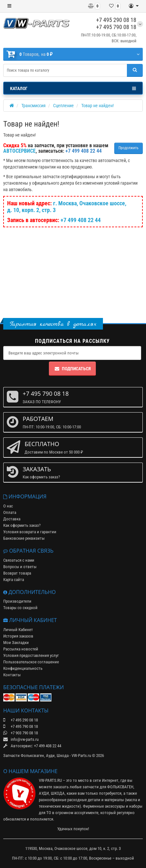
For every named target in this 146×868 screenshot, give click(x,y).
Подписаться (72, 369)
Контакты (12, 675)
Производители (17, 601)
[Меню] (9, 6)
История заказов (18, 636)
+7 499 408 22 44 (81, 220)
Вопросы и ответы (20, 567)
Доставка (12, 519)
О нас (8, 506)
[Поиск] (135, 70)
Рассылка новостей (21, 649)
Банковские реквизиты (24, 538)
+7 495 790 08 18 (116, 27)
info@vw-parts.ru (21, 739)
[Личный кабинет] (134, 6)
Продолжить (129, 148)
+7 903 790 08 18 (21, 733)
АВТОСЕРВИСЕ (19, 151)
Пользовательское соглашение (31, 662)
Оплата (10, 512)
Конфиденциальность (23, 668)
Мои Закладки (16, 643)
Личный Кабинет (18, 630)
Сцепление (63, 106)
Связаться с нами (19, 560)
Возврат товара (17, 573)
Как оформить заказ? (22, 525)
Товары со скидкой (20, 608)
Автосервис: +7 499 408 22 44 (32, 746)
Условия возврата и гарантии (30, 532)
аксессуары (115, 806)
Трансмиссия (34, 106)
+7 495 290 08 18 (116, 20)
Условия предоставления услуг (31, 655)
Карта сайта (14, 580)
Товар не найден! (97, 106)
